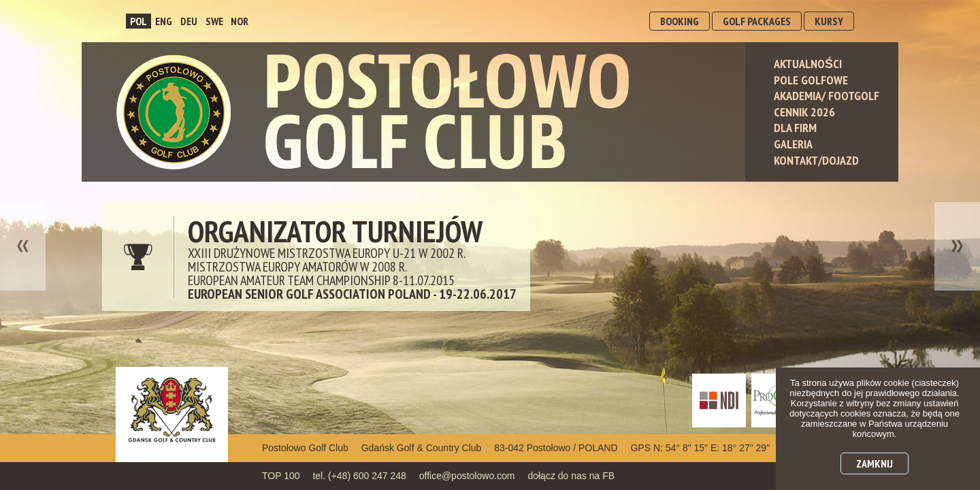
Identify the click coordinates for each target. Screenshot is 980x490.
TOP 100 (281, 476)
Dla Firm (795, 128)
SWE (214, 21)
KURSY (829, 21)
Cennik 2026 (804, 112)
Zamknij (875, 463)
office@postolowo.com (467, 476)
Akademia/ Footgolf (827, 96)
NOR (240, 21)
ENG (164, 21)
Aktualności (808, 64)
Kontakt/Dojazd (816, 160)
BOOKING (680, 21)
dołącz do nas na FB (571, 476)
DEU (189, 21)
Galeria (793, 144)
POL (138, 21)
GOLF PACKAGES (757, 21)
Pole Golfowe (811, 80)
